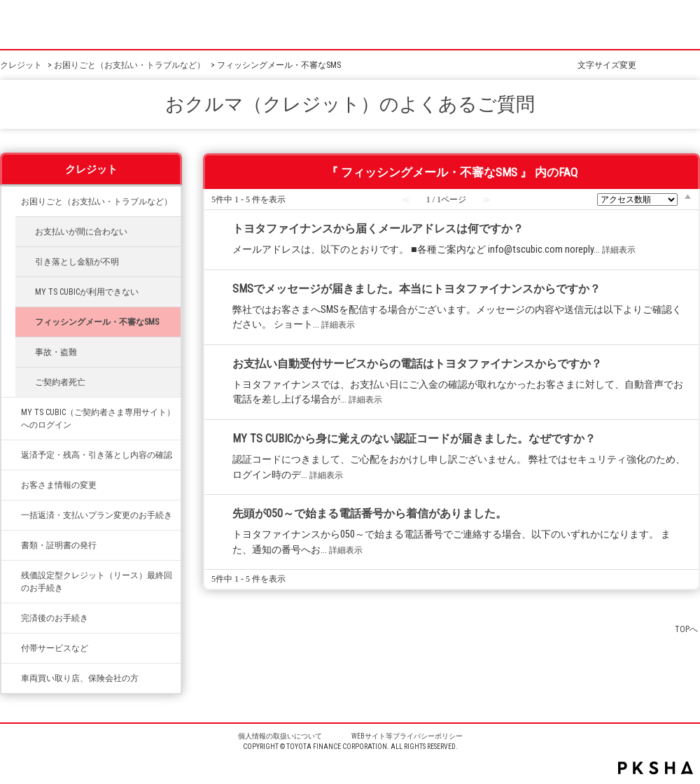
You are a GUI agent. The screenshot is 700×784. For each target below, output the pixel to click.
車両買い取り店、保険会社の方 (80, 678)
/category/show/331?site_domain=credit (11, 485)
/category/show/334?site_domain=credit (11, 202)
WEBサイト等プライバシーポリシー (407, 736)
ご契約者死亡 (60, 382)
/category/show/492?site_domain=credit (11, 412)
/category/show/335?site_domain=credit (11, 515)
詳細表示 (619, 250)
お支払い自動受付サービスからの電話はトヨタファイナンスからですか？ (417, 364)
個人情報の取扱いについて (280, 736)
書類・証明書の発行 (59, 545)
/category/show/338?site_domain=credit (11, 455)
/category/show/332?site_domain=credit (11, 545)
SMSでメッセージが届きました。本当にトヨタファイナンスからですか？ (416, 289)
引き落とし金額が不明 (77, 262)
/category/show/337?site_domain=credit (11, 618)
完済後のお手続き (55, 618)
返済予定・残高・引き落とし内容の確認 (97, 455)
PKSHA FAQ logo (656, 768)
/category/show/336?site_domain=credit (11, 575)
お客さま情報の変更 (59, 485)
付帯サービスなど (55, 648)
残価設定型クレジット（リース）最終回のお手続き (97, 582)
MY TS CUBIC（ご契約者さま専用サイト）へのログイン (98, 419)
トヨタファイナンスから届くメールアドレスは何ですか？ (378, 229)
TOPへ (686, 629)
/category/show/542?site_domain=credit (11, 678)
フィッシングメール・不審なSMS (97, 322)
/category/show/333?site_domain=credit (11, 648)
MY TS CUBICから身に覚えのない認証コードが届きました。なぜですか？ (414, 439)
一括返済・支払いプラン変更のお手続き (97, 515)
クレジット (21, 65)
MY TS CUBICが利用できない (87, 292)
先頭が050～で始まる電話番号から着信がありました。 (370, 513)
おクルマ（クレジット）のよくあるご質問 (350, 104)
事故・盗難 (56, 352)
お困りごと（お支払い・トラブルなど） (129, 65)
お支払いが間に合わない (81, 232)
